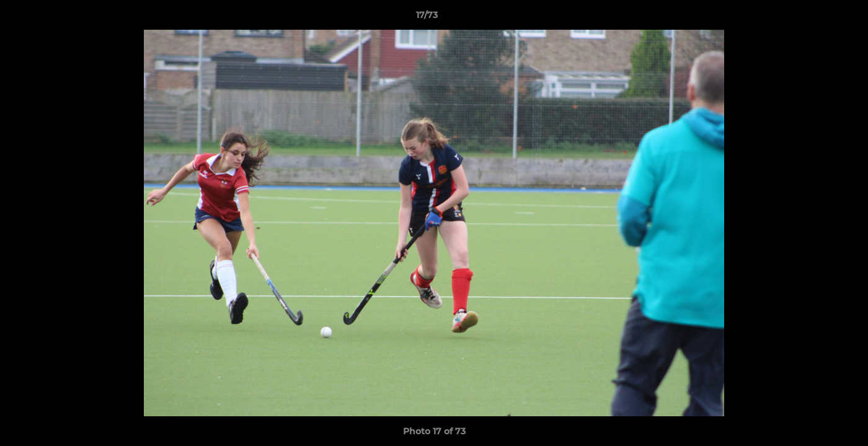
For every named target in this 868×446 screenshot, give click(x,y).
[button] (816, 18)
